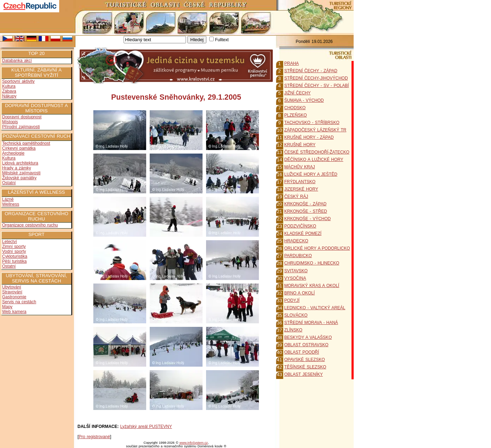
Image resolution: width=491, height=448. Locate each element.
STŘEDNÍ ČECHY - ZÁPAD (311, 71)
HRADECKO (296, 241)
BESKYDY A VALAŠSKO (308, 337)
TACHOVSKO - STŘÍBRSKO (312, 123)
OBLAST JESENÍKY (304, 374)
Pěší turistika (14, 261)
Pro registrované (94, 437)
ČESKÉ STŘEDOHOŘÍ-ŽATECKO (317, 152)
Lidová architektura (20, 163)
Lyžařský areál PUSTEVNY (146, 427)
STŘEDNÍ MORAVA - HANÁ (311, 323)
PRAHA (291, 63)
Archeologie (13, 153)
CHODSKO (295, 108)
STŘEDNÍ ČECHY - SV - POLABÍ (316, 86)
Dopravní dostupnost (22, 117)
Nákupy (9, 96)
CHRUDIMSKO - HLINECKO (312, 263)
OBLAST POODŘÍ (302, 352)
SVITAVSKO (296, 271)
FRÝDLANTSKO (300, 182)
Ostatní (9, 183)
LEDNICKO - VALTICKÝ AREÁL (315, 308)
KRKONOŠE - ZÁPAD (305, 204)
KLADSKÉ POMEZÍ (303, 234)
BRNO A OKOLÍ (300, 293)
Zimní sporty (14, 247)
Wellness (11, 204)
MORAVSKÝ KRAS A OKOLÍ (312, 286)
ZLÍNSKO (293, 330)
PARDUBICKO (298, 256)
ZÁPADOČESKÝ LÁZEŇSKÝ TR (315, 130)
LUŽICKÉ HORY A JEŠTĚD (311, 174)
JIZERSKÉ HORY (301, 189)
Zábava (9, 91)
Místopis (10, 122)
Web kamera (14, 312)
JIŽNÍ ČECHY (297, 93)
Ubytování (12, 287)
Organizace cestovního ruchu (30, 225)
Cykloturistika (15, 256)
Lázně (8, 199)
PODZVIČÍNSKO (300, 226)
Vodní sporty (14, 251)
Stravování (12, 292)
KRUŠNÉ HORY (300, 145)
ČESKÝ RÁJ (296, 197)
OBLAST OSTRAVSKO (306, 345)
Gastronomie (14, 297)
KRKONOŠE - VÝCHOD (307, 219)
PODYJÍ (292, 300)
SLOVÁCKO (296, 315)
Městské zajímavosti (21, 173)
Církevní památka (19, 148)
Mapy (7, 307)
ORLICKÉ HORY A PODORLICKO (317, 248)
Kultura (9, 86)
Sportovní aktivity (18, 81)
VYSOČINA (295, 278)
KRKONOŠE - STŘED (306, 211)
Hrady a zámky (17, 168)
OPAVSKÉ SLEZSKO (304, 360)
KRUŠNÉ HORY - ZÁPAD (309, 137)
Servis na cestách (19, 302)
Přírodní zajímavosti (21, 127)
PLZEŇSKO (296, 115)
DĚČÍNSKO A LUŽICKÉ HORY (314, 160)
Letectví (10, 242)
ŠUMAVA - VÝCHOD (304, 100)
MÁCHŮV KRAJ (300, 167)
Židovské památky (19, 178)
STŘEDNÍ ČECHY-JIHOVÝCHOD (316, 78)
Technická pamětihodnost (26, 143)
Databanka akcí (17, 61)
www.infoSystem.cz (194, 443)
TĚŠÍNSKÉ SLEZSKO (305, 367)
